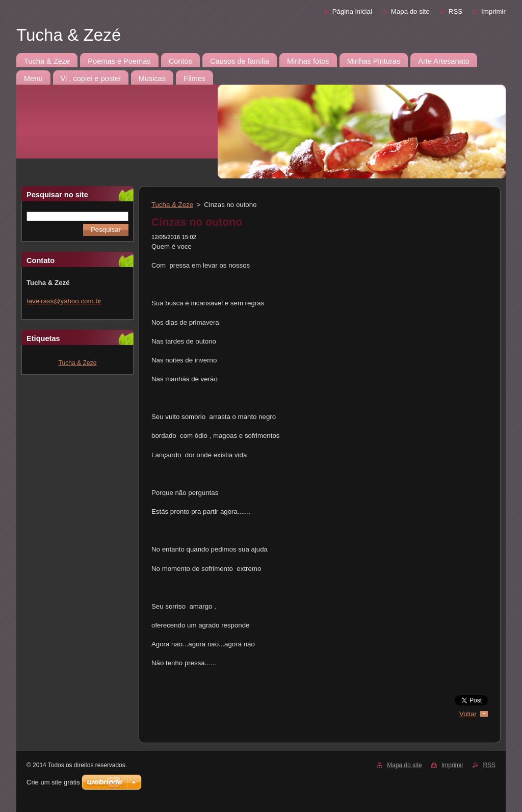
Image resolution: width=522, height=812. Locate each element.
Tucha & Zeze (78, 363)
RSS (455, 11)
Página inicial (352, 11)
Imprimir (493, 11)
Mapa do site (410, 11)
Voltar (468, 714)
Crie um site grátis (53, 782)
